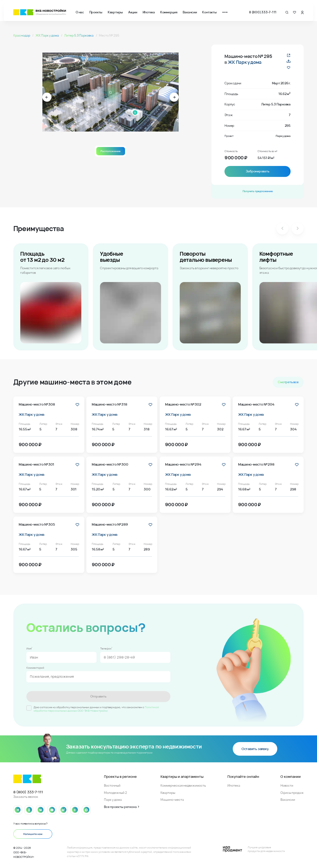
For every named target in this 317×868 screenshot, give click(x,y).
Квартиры (115, 12)
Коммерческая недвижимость (183, 785)
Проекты (96, 12)
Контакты (209, 12)
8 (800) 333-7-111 (263, 12)
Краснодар (22, 35)
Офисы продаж (292, 793)
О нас (80, 12)
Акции (133, 12)
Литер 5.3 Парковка (79, 35)
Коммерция (169, 12)
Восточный (112, 785)
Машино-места (172, 800)
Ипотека (149, 12)
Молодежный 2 (115, 793)
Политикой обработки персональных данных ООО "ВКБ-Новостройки (96, 709)
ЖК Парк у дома (47, 35)
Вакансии (190, 12)
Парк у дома (113, 800)
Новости (287, 785)
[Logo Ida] (254, 849)
